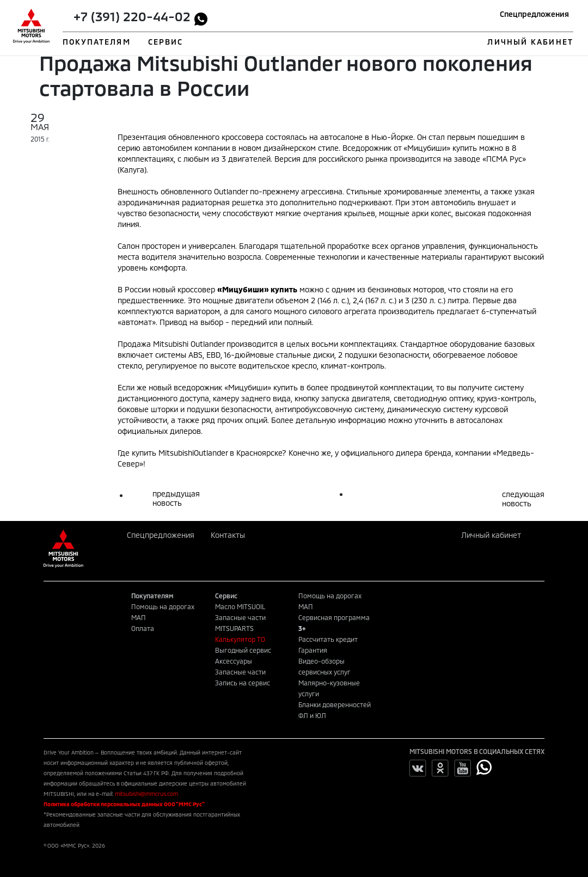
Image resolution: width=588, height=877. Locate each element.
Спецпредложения (534, 14)
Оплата (143, 628)
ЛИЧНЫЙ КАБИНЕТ (530, 42)
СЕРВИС (166, 42)
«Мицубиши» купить (440, 148)
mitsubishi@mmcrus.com (146, 794)
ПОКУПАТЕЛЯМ (97, 42)
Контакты (228, 535)
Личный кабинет (491, 535)
